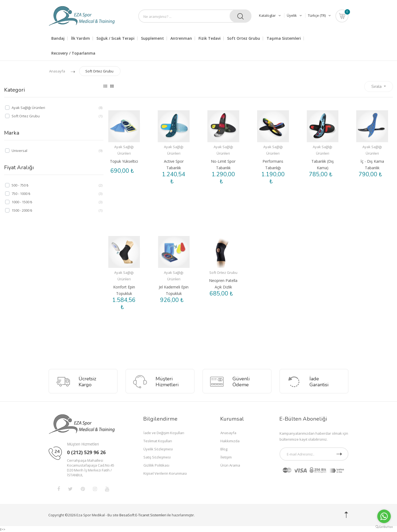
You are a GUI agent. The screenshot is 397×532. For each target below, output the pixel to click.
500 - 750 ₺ (20, 185)
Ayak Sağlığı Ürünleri (28, 108)
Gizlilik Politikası (156, 465)
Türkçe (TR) (319, 15)
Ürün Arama (230, 465)
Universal (19, 151)
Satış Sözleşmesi (157, 457)
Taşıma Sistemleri (284, 38)
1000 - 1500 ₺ (22, 202)
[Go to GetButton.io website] (384, 527)
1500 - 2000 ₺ (22, 210)
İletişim (226, 457)
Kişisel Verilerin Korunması (165, 473)
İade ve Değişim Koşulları (164, 432)
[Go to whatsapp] (384, 516)
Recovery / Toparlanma (73, 53)
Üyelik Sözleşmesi (158, 448)
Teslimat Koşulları (158, 440)
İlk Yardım (80, 38)
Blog (224, 448)
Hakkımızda (230, 440)
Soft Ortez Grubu (99, 71)
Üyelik (295, 15)
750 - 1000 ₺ (21, 194)
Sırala (377, 87)
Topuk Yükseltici (124, 161)
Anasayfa (57, 71)
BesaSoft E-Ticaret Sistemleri (143, 514)
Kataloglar (270, 15)
